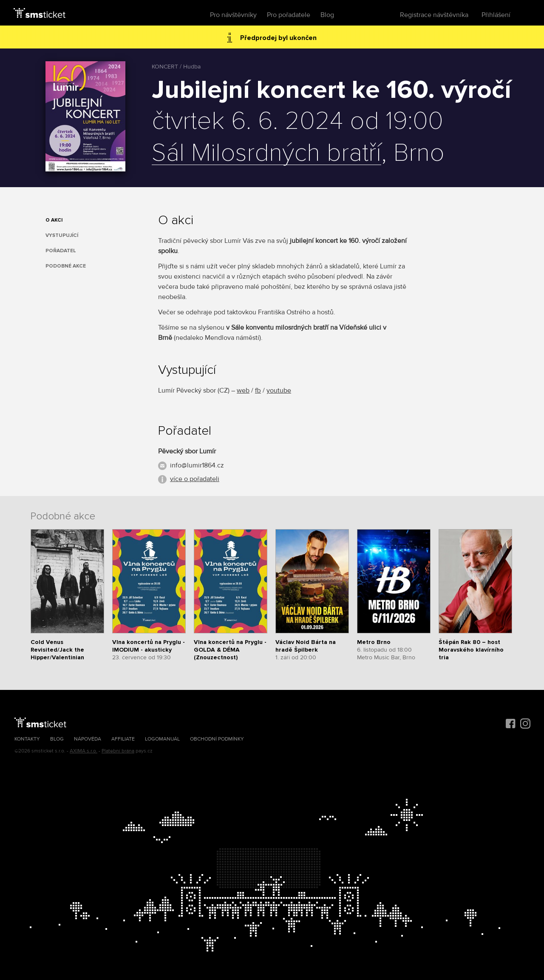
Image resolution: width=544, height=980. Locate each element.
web (243, 390)
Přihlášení (496, 15)
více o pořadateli (195, 479)
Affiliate (123, 739)
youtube (279, 390)
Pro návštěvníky (233, 15)
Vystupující (62, 235)
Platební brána (118, 751)
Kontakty (27, 739)
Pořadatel (61, 251)
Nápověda (88, 739)
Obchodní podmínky (217, 739)
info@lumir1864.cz (197, 465)
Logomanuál (162, 739)
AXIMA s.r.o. (84, 751)
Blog (327, 15)
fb (258, 390)
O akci (54, 220)
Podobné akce (66, 266)
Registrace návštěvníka (434, 15)
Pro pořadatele (289, 15)
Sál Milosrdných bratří (266, 154)
